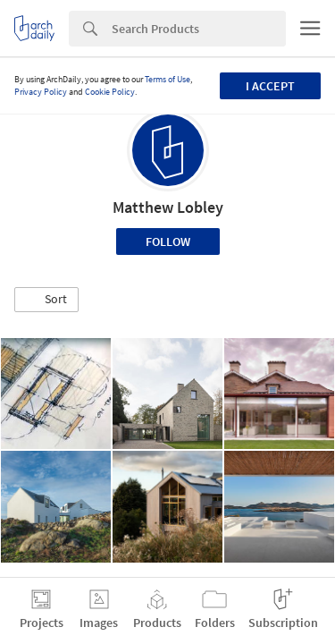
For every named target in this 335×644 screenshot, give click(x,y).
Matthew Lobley (168, 207)
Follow (168, 241)
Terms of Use (167, 79)
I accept (270, 86)
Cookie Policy (110, 92)
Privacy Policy (41, 92)
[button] (46, 300)
